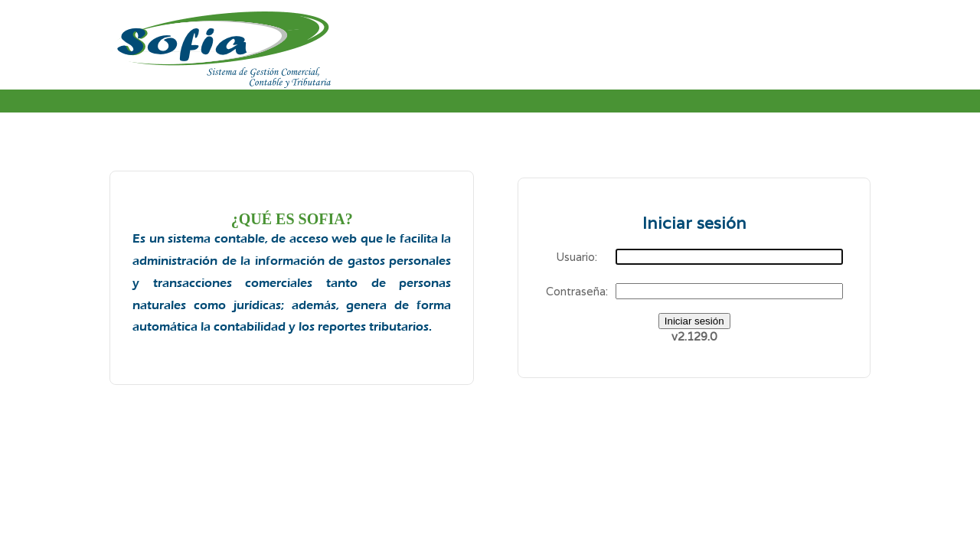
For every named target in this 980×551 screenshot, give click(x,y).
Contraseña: (577, 291)
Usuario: (577, 257)
